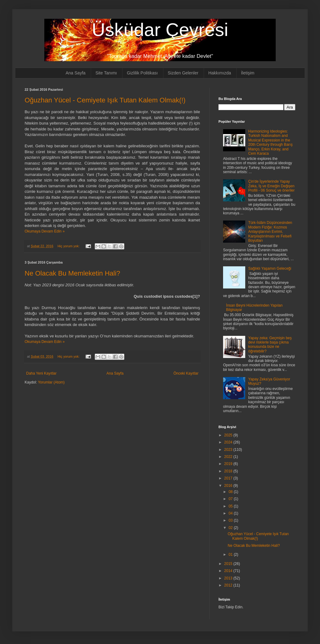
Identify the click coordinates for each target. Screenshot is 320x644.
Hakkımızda (220, 73)
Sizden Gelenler (183, 73)
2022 (229, 457)
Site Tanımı (106, 73)
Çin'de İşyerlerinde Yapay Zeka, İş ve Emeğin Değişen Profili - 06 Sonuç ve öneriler (272, 186)
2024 (229, 442)
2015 (229, 564)
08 (231, 492)
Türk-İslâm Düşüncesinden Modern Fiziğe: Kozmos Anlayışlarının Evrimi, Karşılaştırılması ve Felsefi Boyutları (270, 232)
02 (231, 528)
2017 (229, 478)
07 (231, 499)
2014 (229, 571)
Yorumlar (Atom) (51, 382)
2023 (229, 450)
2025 (229, 435)
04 (231, 513)
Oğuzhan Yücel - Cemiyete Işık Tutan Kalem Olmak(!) (105, 100)
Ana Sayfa (76, 73)
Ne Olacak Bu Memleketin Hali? (72, 273)
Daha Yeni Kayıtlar (41, 373)
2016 (229, 486)
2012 (229, 585)
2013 (229, 578)
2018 (229, 471)
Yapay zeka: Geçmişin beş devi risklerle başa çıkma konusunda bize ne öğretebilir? (270, 345)
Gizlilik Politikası (142, 73)
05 (231, 506)
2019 (229, 464)
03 (231, 520)
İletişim (248, 73)
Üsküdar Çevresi (160, 30)
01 (231, 555)
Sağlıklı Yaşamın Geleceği (270, 268)
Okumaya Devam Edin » (45, 231)
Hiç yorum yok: (69, 246)
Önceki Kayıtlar (186, 373)
